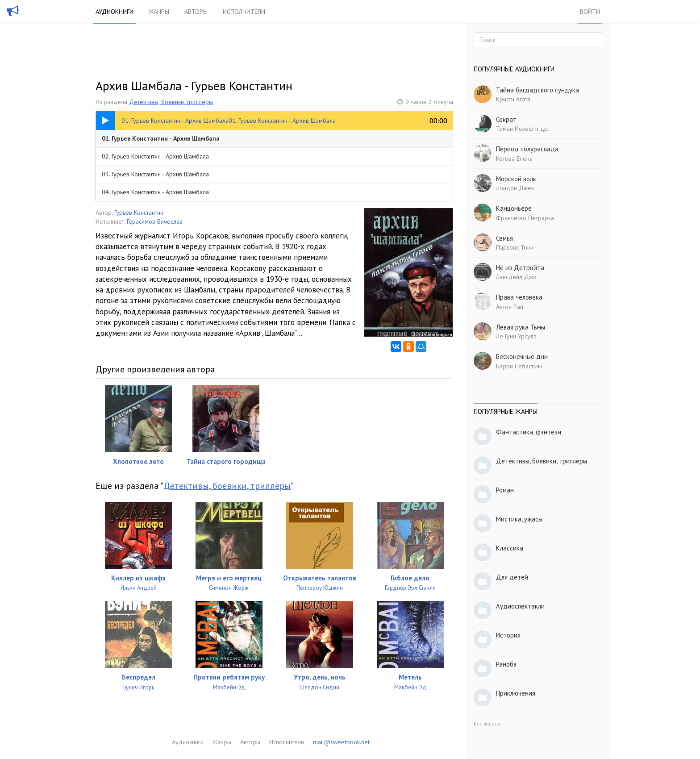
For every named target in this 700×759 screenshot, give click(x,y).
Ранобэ (506, 664)
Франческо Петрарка (525, 218)
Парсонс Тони (515, 247)
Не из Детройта (520, 268)
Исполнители (244, 12)
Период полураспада (527, 149)
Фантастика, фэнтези (529, 432)
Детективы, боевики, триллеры (171, 102)
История (508, 635)
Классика (510, 548)
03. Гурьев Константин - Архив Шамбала (155, 174)
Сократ (506, 119)
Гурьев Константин (139, 213)
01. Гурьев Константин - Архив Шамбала (161, 138)
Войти (590, 12)
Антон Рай (510, 307)
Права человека (519, 297)
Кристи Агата (513, 99)
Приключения (516, 693)
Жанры (159, 12)
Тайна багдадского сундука (537, 90)
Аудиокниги (115, 12)
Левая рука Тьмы (521, 327)
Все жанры (487, 724)
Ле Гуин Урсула (516, 336)
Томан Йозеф (515, 129)
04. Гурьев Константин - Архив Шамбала (155, 192)
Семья (504, 238)
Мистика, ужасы (519, 519)
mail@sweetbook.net (341, 742)
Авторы (196, 12)
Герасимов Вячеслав (155, 221)
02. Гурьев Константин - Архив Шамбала (155, 156)
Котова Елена (514, 158)
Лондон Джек (515, 188)
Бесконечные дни (522, 357)
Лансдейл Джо (516, 277)
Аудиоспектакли (520, 606)
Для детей (512, 577)
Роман (505, 490)
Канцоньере (514, 208)
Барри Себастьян (519, 366)
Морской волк (516, 179)
